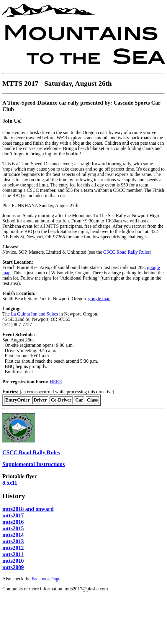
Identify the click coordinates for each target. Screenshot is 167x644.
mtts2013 (13, 541)
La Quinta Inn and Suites (35, 314)
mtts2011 (13, 554)
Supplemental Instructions (34, 464)
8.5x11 (10, 483)
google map (99, 299)
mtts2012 (13, 548)
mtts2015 (13, 528)
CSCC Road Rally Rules (127, 252)
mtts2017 (13, 515)
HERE (56, 382)
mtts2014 (13, 535)
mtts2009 (13, 567)
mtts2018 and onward (28, 509)
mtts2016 (13, 522)
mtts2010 (13, 561)
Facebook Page (46, 579)
